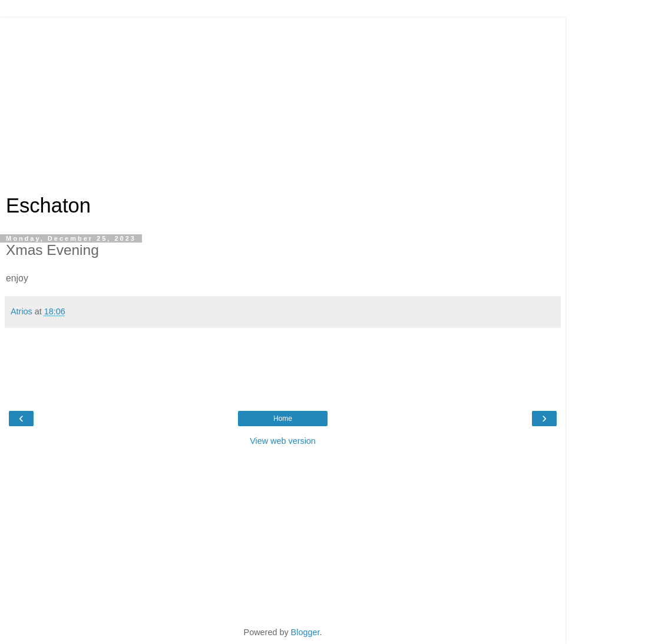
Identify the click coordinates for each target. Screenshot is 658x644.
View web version (283, 441)
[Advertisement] (283, 100)
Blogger (305, 632)
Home (283, 419)
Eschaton (48, 205)
